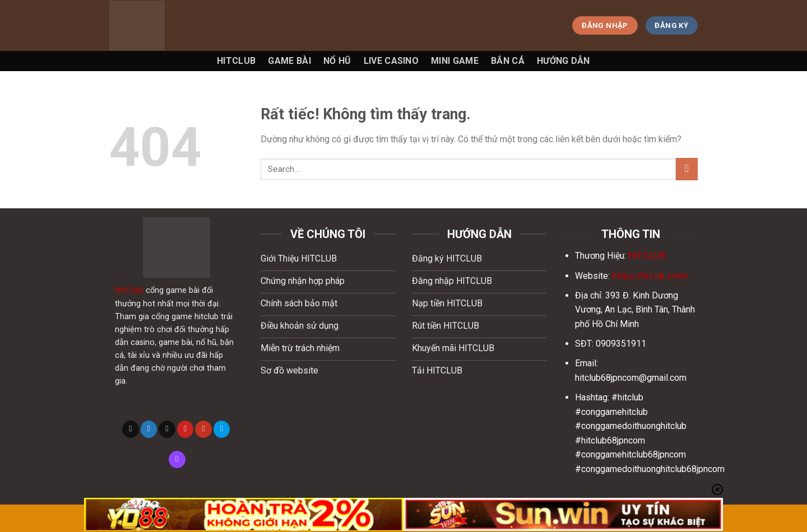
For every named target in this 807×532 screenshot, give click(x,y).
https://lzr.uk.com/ (650, 276)
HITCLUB (647, 256)
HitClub (129, 290)
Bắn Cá (508, 61)
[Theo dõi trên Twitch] (177, 459)
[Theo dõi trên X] (131, 429)
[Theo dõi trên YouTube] (203, 429)
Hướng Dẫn (563, 61)
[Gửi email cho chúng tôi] (167, 429)
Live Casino (391, 61)
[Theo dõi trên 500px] (222, 429)
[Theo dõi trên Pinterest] (185, 429)
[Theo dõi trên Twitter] (149, 429)
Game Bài (289, 61)
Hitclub (236, 61)
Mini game (455, 61)
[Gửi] (687, 169)
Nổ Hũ (337, 61)
